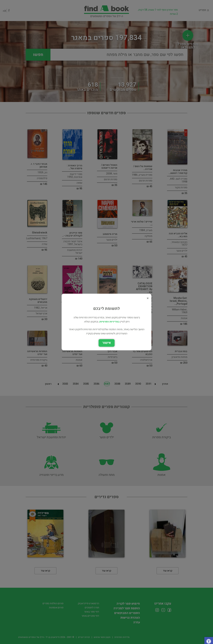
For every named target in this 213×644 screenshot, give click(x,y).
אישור (107, 343)
